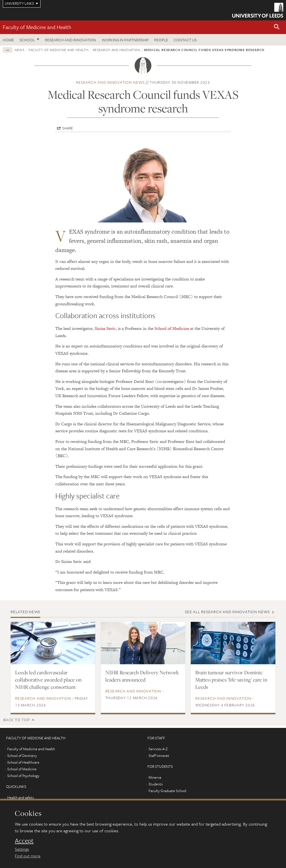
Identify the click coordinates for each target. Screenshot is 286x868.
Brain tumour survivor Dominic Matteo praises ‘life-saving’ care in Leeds (231, 680)
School (27, 40)
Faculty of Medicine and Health (37, 27)
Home (8, 40)
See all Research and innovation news (227, 612)
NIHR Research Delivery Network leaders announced (142, 676)
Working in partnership (125, 40)
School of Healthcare (23, 762)
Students (156, 784)
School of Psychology (23, 776)
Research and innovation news (110, 82)
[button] (277, 27)
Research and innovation (116, 50)
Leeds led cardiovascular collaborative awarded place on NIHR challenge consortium (48, 680)
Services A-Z (158, 749)
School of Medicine (172, 328)
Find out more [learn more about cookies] (28, 856)
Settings (22, 849)
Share (68, 128)
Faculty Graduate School (167, 791)
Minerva (155, 777)
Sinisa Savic (105, 328)
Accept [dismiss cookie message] (24, 841)
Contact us (185, 40)
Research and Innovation (71, 40)
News (20, 50)
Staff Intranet (159, 756)
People (161, 40)
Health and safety (21, 797)
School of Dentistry (22, 756)
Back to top (16, 720)
